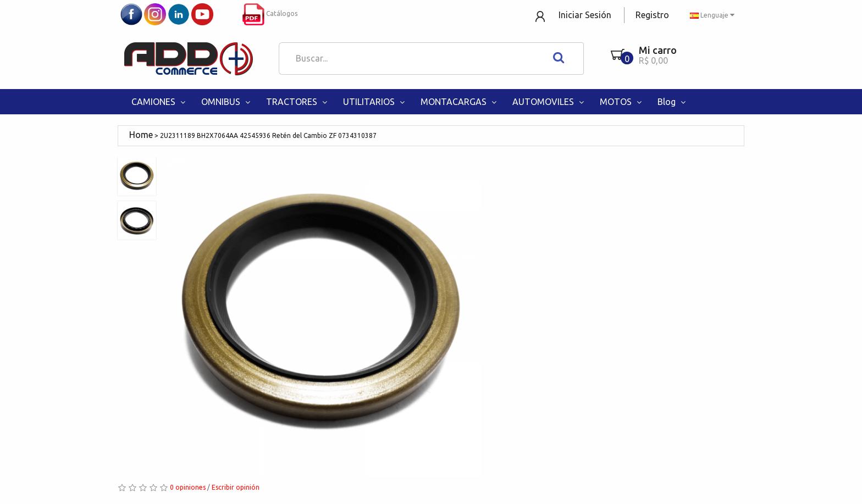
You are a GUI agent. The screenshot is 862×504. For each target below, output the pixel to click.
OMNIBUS (227, 102)
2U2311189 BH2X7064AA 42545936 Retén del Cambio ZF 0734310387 (268, 135)
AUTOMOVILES (549, 102)
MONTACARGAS (460, 102)
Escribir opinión (236, 487)
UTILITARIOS (375, 102)
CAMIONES (159, 102)
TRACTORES (298, 102)
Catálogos (270, 13)
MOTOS (622, 102)
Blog (673, 102)
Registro (652, 15)
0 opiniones (188, 487)
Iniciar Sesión (585, 15)
